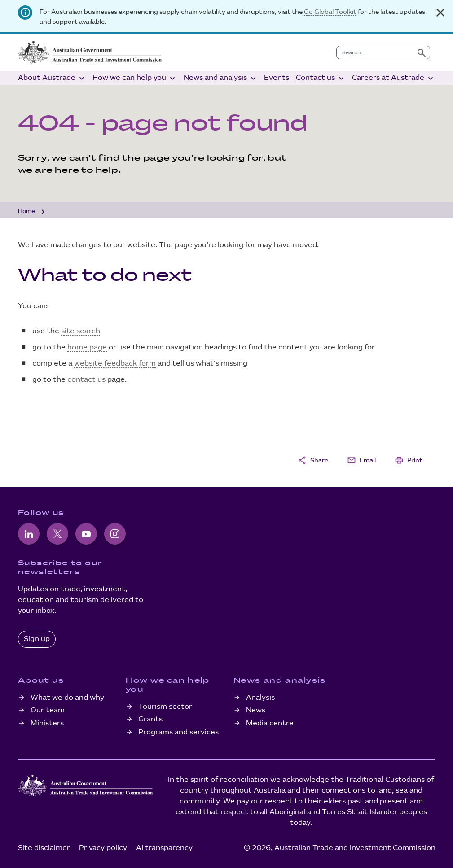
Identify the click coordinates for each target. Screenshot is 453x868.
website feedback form (115, 364)
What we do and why (67, 698)
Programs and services (178, 732)
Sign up (37, 639)
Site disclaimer (44, 848)
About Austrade (52, 78)
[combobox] (375, 52)
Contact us (321, 78)
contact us (86, 380)
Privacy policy (103, 848)
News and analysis (221, 78)
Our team (48, 710)
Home (26, 211)
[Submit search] (422, 52)
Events (277, 78)
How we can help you (135, 78)
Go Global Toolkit (330, 12)
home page (87, 347)
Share (313, 460)
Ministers (47, 723)
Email (361, 460)
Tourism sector (165, 707)
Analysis (260, 698)
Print (409, 460)
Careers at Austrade (394, 78)
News (256, 710)
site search (81, 331)
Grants (150, 719)
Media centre (270, 723)
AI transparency (164, 848)
